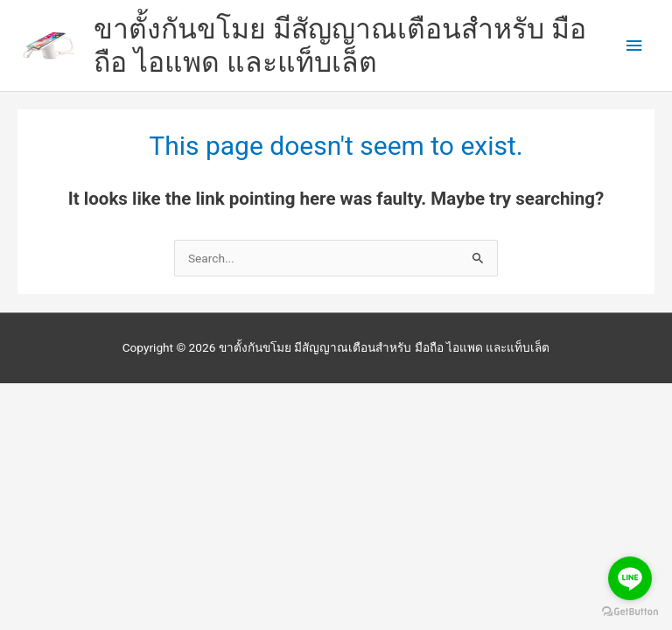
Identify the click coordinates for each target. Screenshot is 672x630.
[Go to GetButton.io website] (630, 612)
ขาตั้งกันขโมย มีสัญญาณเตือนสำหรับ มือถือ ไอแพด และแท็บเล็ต (340, 45)
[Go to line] (630, 578)
